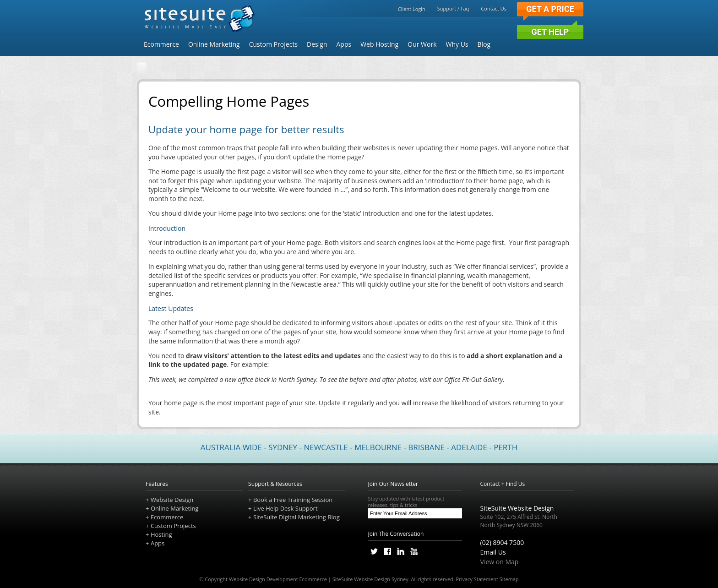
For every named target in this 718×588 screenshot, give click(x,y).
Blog (484, 44)
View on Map (500, 562)
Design (317, 44)
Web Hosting (379, 44)
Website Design (172, 500)
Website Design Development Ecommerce (278, 579)
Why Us (457, 44)
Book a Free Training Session (293, 500)
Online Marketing (214, 44)
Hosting (161, 534)
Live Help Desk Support (286, 508)
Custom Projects (273, 44)
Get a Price (550, 9)
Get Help (550, 32)
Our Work (422, 44)
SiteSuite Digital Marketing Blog (296, 517)
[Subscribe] (455, 513)
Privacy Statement (477, 579)
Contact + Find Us (503, 484)
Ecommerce (161, 44)
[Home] (142, 69)
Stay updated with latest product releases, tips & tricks (415, 502)
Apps (344, 44)
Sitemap (509, 579)
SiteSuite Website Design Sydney (370, 579)
